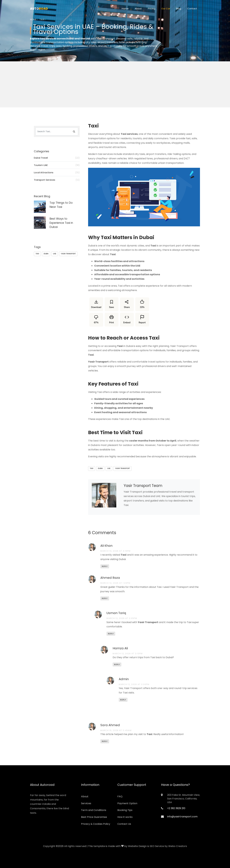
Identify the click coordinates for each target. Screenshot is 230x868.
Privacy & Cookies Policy (96, 824)
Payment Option (127, 803)
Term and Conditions (94, 810)
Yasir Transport (123, 468)
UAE (109, 468)
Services (86, 803)
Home (125, 9)
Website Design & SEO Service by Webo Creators (157, 846)
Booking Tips (125, 810)
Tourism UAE (57, 165)
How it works (125, 817)
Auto (39, 9)
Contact (192, 9)
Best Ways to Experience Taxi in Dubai (61, 223)
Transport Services (57, 180)
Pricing (152, 9)
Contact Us (124, 824)
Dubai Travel (57, 158)
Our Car (166, 9)
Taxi (92, 468)
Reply (105, 566)
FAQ (120, 796)
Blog (179, 9)
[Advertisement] (115, 99)
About (138, 9)
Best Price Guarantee (94, 817)
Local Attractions (57, 172)
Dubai (100, 468)
